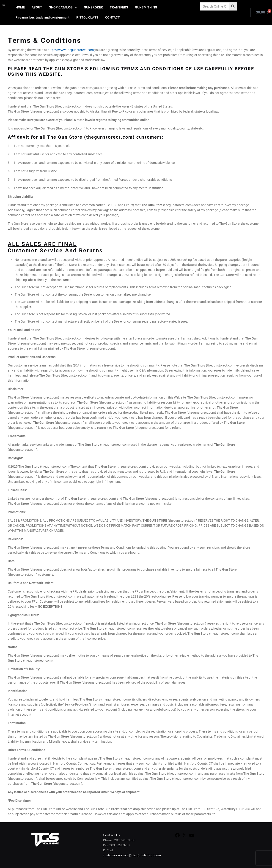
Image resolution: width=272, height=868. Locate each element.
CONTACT (113, 17)
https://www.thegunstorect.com (71, 50)
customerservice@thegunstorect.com (132, 855)
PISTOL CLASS (87, 17)
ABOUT (37, 7)
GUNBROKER (93, 7)
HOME (20, 7)
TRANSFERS (119, 7)
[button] (63, 7)
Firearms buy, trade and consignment (43, 17)
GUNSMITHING (146, 7)
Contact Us (112, 835)
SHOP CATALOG (63, 7)
